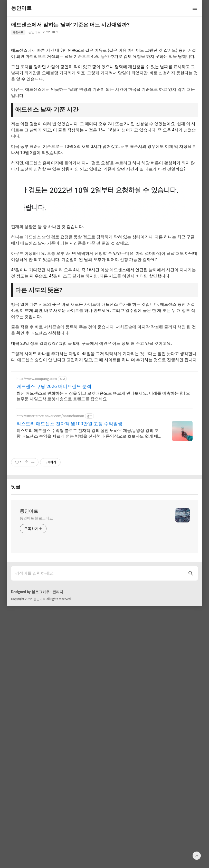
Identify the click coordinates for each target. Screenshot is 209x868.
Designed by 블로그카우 (30, 664)
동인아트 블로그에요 (36, 590)
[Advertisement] (104, 403)
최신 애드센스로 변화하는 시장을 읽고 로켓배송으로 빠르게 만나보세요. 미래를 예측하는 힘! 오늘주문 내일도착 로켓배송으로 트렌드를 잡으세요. (103, 468)
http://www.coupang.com (37, 451)
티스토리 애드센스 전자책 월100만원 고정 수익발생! (70, 496)
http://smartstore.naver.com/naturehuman (50, 488)
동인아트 (18, 32)
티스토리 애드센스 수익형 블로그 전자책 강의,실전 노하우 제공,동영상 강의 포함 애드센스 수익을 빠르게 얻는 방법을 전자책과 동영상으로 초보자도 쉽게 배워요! (88, 506)
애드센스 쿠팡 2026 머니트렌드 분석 (54, 458)
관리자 (58, 664)
